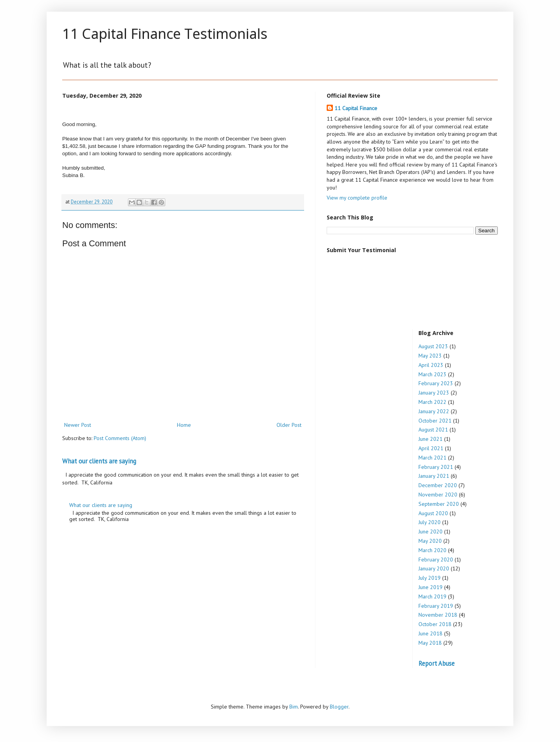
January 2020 (434, 568)
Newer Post (78, 425)
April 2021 (431, 448)
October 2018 (435, 624)
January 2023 (434, 393)
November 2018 (438, 615)
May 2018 (430, 643)
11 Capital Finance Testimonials (165, 34)
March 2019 (432, 596)
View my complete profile (357, 198)
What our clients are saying (99, 461)
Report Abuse (437, 663)
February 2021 (436, 467)
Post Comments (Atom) (120, 438)
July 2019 (430, 578)
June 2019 (430, 587)
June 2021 (430, 439)
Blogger (339, 707)
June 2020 (430, 532)
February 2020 (436, 560)
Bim (294, 707)
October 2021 (435, 421)
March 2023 (432, 374)
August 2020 (433, 513)
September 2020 (439, 504)
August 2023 (433, 346)
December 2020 (438, 485)
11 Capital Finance (356, 108)
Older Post (289, 425)
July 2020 (430, 522)
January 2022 (434, 411)
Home (184, 425)
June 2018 (430, 633)
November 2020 (438, 495)
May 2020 (430, 541)
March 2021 (432, 458)
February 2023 (436, 383)
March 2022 (432, 402)
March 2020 (432, 550)
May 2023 (430, 356)
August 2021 (433, 430)
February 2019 (436, 606)
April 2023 (431, 365)
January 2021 (434, 476)
